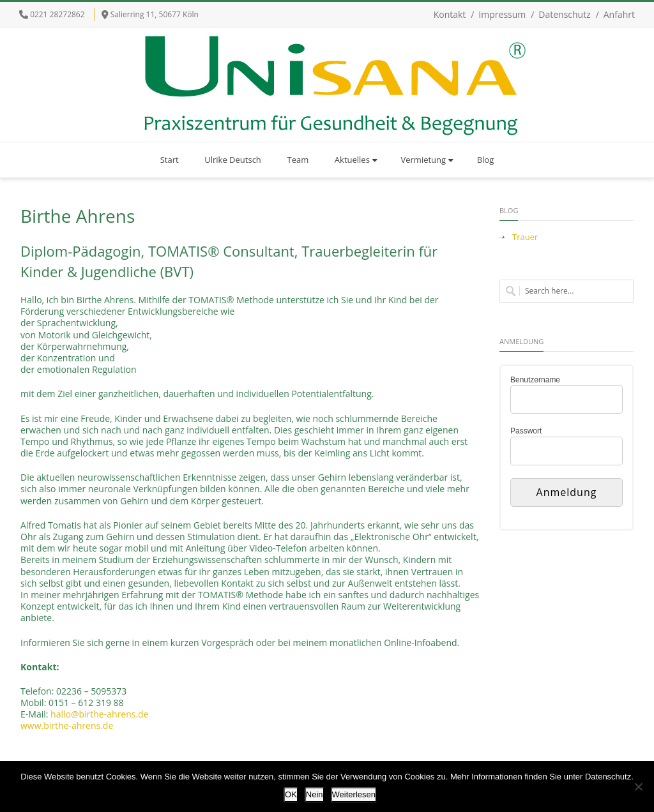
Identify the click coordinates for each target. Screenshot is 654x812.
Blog (486, 160)
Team (298, 160)
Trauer (525, 237)
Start (170, 160)
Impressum (502, 14)
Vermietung (428, 160)
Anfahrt (619, 14)
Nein (315, 794)
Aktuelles (356, 160)
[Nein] (638, 786)
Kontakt (450, 14)
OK (291, 794)
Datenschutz (564, 14)
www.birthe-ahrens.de (67, 726)
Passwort (526, 431)
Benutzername (535, 380)
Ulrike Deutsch (233, 160)
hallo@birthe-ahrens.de (99, 714)
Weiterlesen (354, 794)
